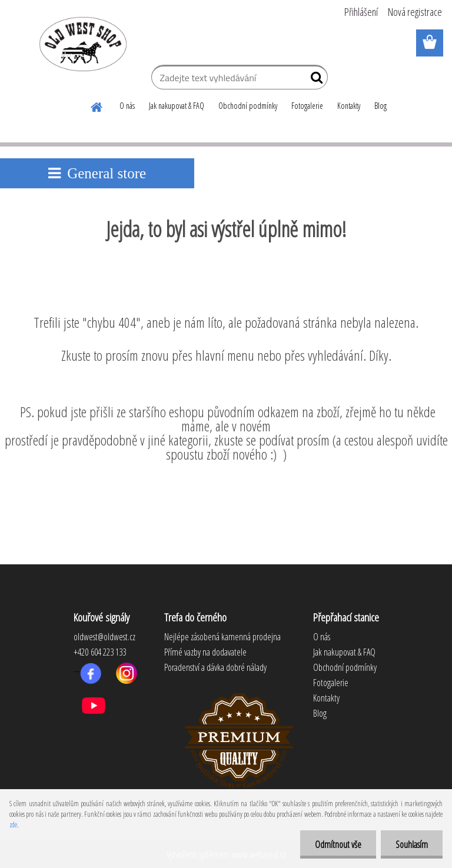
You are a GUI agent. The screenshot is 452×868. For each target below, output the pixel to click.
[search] (314, 80)
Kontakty (349, 106)
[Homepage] (97, 105)
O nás (127, 106)
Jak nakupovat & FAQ (177, 106)
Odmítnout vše (338, 844)
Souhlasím (412, 844)
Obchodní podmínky (248, 106)
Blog (380, 106)
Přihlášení (361, 12)
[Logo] (81, 44)
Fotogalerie (307, 106)
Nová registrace (415, 12)
